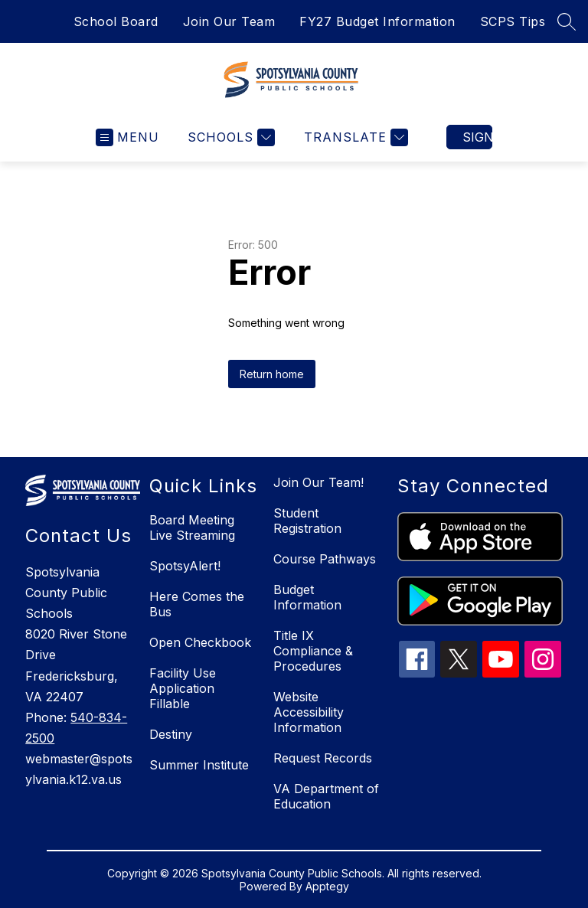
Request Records (323, 758)
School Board (116, 21)
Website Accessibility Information (309, 712)
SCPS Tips (513, 21)
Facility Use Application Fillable (183, 688)
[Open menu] (127, 137)
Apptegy (327, 886)
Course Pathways (325, 559)
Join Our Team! (318, 482)
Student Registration (307, 521)
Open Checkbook (200, 642)
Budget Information (307, 597)
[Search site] (567, 21)
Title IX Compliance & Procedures (313, 651)
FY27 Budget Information (377, 21)
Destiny (171, 734)
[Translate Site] (354, 137)
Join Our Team (229, 21)
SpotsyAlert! (185, 566)
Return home (272, 374)
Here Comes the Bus (197, 604)
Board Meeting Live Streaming (192, 527)
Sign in (477, 137)
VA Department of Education (326, 796)
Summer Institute (199, 765)
